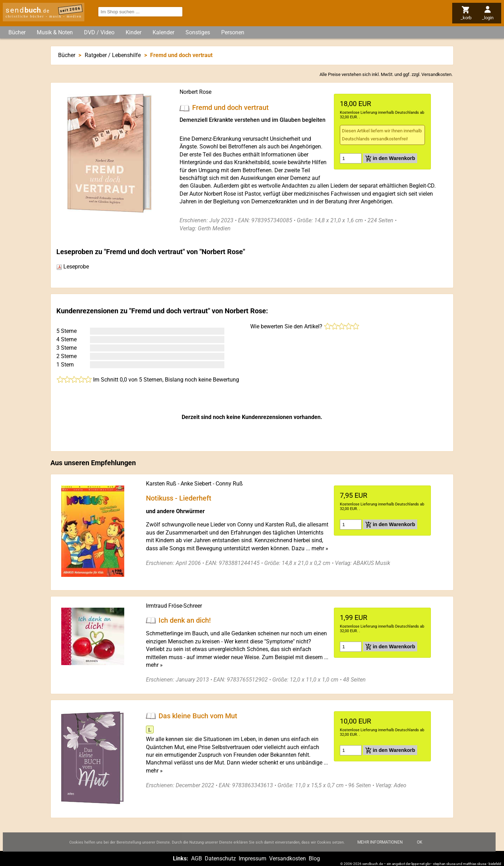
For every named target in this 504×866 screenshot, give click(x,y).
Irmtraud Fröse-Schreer (174, 606)
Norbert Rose (195, 92)
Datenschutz (220, 858)
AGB (197, 858)
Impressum (253, 858)
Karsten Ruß (161, 484)
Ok (420, 847)
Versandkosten (436, 74)
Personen (233, 32)
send (28, 10)
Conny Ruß (229, 484)
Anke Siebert (196, 484)
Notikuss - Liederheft (179, 498)
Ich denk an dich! (185, 620)
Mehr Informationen (380, 847)
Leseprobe (73, 267)
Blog (314, 858)
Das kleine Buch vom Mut (198, 716)
